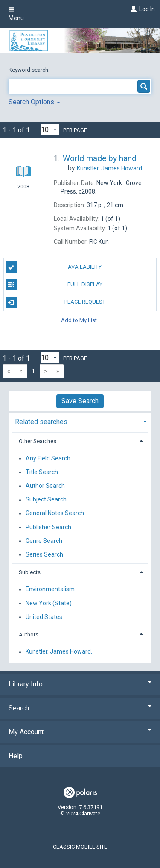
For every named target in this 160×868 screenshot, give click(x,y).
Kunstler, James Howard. (59, 652)
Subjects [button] (30, 572)
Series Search (44, 554)
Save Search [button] (80, 401)
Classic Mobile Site (80, 847)
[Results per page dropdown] (50, 130)
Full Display (54, 284)
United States (44, 617)
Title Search (42, 472)
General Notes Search (55, 513)
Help (16, 756)
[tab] (80, 421)
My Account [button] (80, 732)
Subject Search (46, 500)
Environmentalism (50, 589)
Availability (54, 267)
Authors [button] (29, 635)
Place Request (55, 302)
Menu (16, 14)
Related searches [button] (41, 422)
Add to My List (79, 320)
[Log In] (132, 9)
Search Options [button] (34, 102)
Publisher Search (48, 527)
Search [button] (80, 708)
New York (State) (49, 603)
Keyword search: (30, 70)
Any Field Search (48, 458)
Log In (147, 9)
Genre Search (44, 541)
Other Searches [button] (38, 441)
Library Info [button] (80, 684)
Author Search (45, 486)
